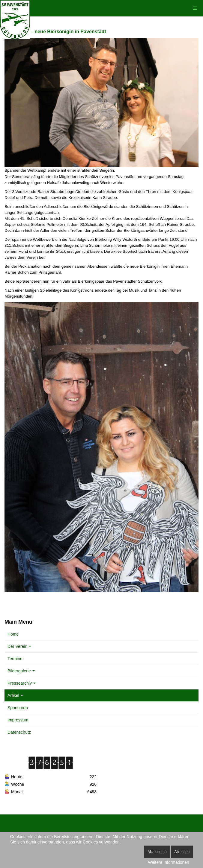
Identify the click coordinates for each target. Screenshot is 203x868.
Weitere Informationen (168, 862)
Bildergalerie (21, 671)
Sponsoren (18, 708)
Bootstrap (12, 829)
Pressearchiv (22, 683)
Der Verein (19, 646)
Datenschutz (19, 732)
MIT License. (128, 829)
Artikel (15, 695)
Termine (15, 659)
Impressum (18, 720)
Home (13, 634)
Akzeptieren (157, 852)
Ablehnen (182, 852)
